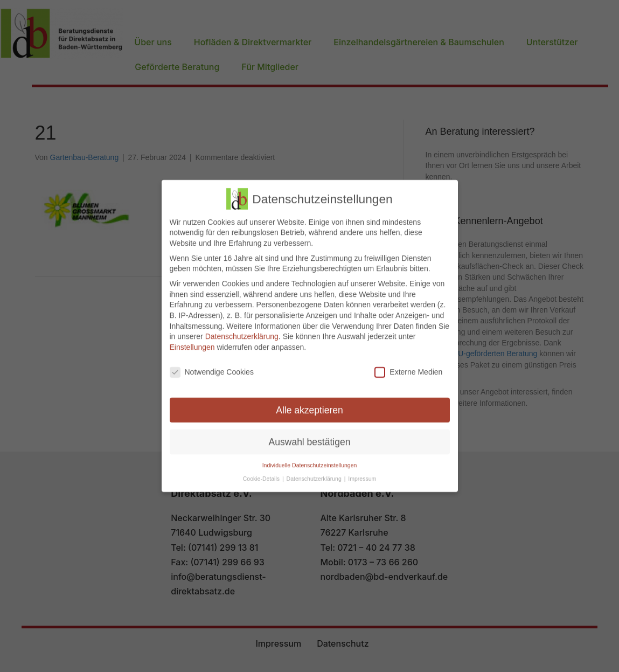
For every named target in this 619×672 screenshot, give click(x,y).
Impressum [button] (362, 473)
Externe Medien (408, 367)
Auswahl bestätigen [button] (310, 437)
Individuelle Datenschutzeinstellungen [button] (310, 460)
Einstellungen (192, 342)
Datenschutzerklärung (242, 331)
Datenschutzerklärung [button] (315, 473)
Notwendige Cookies (212, 367)
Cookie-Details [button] (262, 473)
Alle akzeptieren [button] (309, 405)
